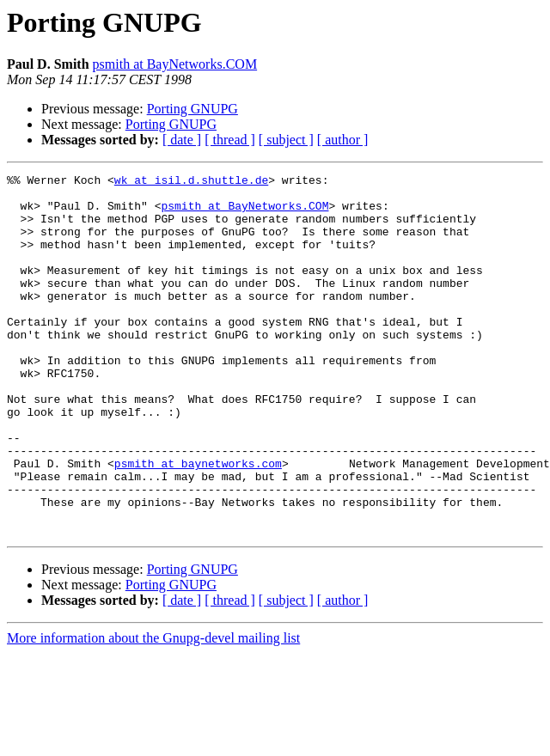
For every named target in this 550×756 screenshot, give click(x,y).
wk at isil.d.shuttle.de (191, 182)
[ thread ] (230, 140)
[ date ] (182, 140)
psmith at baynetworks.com (198, 522)
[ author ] (343, 140)
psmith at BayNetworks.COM (175, 64)
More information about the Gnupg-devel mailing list (153, 710)
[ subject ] (286, 140)
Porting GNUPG (192, 109)
